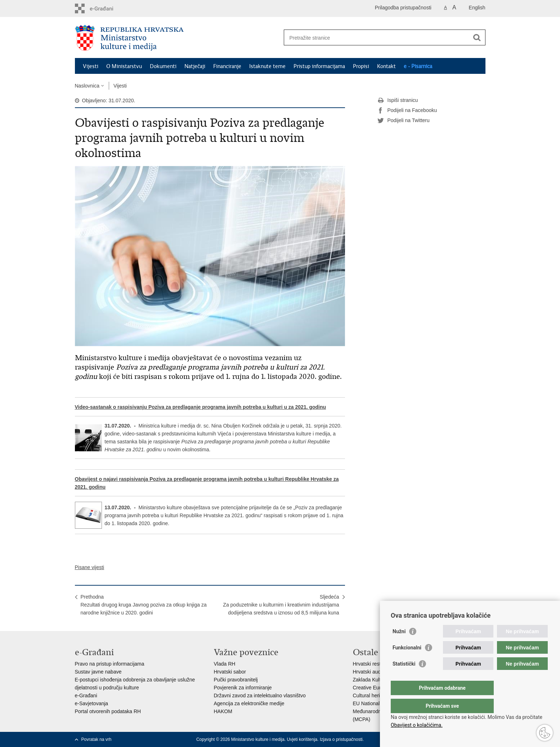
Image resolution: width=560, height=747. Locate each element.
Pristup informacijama (319, 66)
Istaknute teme (267, 66)
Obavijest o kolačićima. (417, 725)
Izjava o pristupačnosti (341, 739)
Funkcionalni (407, 662)
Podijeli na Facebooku (407, 111)
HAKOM (223, 711)
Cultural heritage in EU (378, 695)
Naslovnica (87, 86)
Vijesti (91, 66)
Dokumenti (163, 66)
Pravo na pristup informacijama (110, 664)
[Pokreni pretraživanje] (477, 37)
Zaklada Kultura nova (377, 680)
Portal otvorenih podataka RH (108, 711)
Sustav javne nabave (98, 672)
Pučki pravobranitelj (236, 680)
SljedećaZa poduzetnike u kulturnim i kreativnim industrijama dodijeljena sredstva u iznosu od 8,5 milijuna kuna (281, 605)
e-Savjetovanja (92, 703)
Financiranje (227, 66)
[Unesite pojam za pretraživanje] (377, 38)
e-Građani (86, 695)
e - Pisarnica (418, 66)
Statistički (404, 678)
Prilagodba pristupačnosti (403, 8)
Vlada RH (225, 664)
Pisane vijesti (90, 567)
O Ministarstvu (124, 66)
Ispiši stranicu (398, 100)
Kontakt (386, 66)
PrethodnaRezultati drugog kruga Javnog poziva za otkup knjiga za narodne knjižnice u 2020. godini (144, 605)
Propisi (361, 66)
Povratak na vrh (97, 739)
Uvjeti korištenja (302, 739)
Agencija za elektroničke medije (249, 703)
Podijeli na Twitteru (404, 121)
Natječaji (195, 66)
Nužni (399, 646)
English (477, 8)
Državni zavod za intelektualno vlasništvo (260, 695)
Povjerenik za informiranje (243, 688)
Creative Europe (371, 688)
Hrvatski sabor (230, 672)
